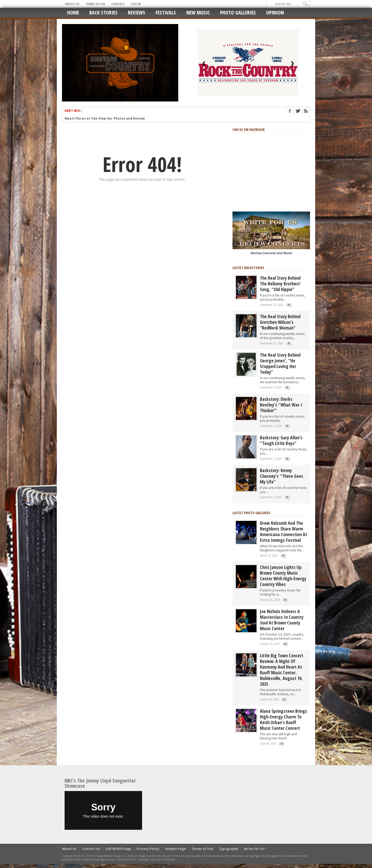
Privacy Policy (148, 849)
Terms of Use (95, 4)
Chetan (42, 866)
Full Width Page (118, 849)
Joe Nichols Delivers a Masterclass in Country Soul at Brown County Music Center (282, 620)
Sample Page (175, 849)
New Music (198, 13)
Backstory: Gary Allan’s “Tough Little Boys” (281, 440)
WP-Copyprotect (68, 866)
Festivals (166, 13)
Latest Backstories (248, 268)
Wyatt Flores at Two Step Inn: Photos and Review (105, 119)
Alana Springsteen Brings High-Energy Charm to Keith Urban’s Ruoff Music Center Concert (284, 720)
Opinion (275, 13)
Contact (118, 4)
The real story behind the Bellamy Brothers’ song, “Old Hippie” (280, 284)
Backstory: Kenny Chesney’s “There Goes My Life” (282, 476)
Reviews (137, 13)
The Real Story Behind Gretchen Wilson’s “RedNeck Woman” (280, 322)
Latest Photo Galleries (251, 513)
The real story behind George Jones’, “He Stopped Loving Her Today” (280, 363)
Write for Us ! (255, 849)
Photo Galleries (238, 13)
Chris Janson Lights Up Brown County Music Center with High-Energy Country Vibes (283, 576)
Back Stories (103, 13)
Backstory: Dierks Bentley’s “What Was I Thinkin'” (281, 405)
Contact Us (91, 849)
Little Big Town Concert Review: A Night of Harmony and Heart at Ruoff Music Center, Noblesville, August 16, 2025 (282, 670)
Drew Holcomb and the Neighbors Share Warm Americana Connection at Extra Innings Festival (284, 531)
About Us (72, 4)
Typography (229, 849)
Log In (136, 4)
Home (73, 13)
